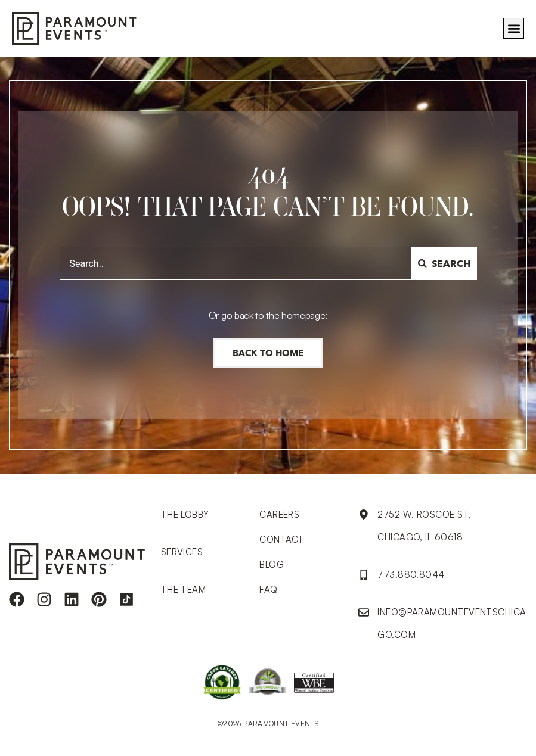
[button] (514, 28)
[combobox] (236, 263)
